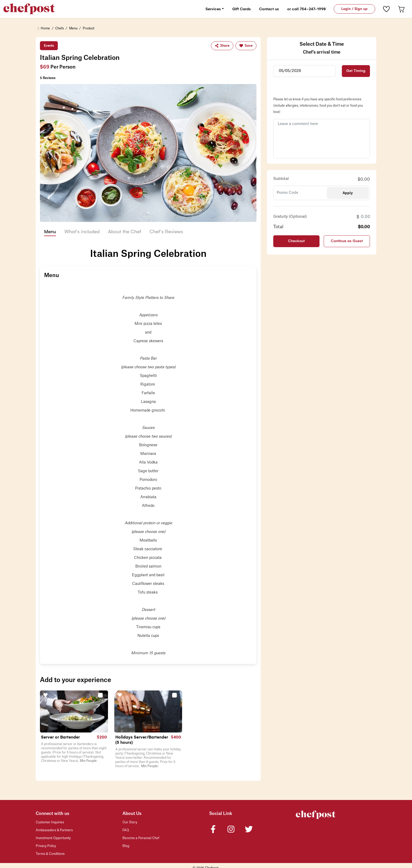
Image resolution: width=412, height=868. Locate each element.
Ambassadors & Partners (54, 830)
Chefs (60, 29)
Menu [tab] (50, 232)
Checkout (296, 241)
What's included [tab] (82, 232)
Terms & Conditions (50, 854)
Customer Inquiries (50, 823)
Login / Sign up (354, 9)
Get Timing (356, 71)
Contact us (269, 9)
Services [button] (213, 9)
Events (49, 46)
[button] (101, 695)
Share (222, 46)
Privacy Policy (46, 846)
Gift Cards (241, 9)
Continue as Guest (347, 241)
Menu (73, 29)
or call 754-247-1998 (307, 9)
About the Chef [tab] (125, 232)
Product (89, 29)
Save (246, 46)
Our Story (130, 823)
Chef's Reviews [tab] (166, 232)
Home (45, 29)
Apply (348, 193)
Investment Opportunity (53, 838)
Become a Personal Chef (141, 838)
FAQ (126, 830)
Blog (126, 846)
